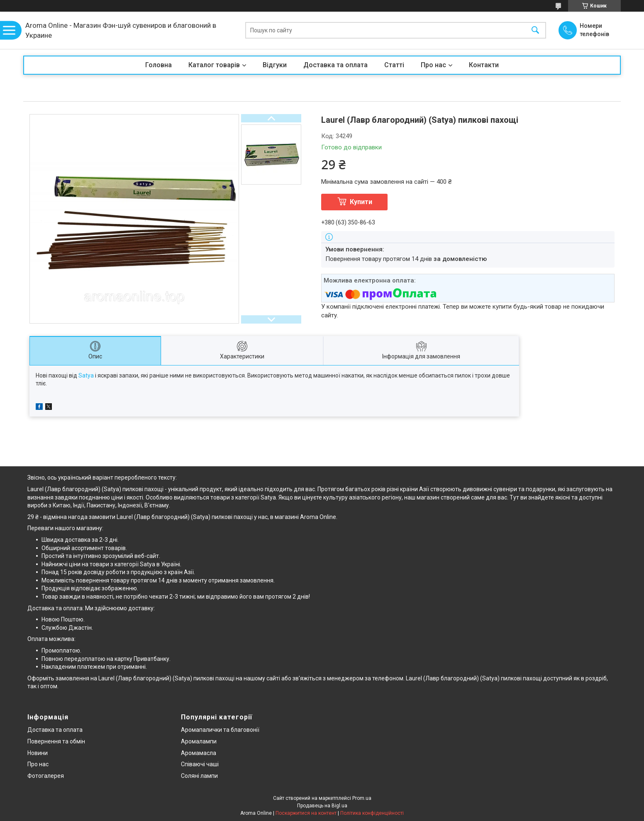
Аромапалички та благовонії (220, 730)
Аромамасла (199, 753)
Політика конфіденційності (372, 813)
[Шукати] (535, 30)
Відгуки (275, 65)
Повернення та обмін (56, 741)
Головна (159, 65)
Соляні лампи (199, 776)
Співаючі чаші (200, 764)
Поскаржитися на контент (306, 813)
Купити (361, 202)
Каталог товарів (214, 65)
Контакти (484, 65)
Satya (86, 375)
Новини (38, 753)
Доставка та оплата (335, 65)
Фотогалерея (46, 776)
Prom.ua (362, 798)
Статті (394, 65)
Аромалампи (199, 741)
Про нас (433, 65)
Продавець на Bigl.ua (322, 806)
